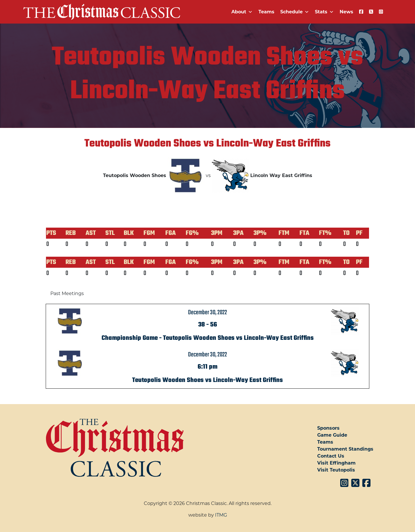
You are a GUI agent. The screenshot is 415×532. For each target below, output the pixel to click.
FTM (284, 233)
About (242, 12)
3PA (238, 233)
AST (91, 233)
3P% (260, 233)
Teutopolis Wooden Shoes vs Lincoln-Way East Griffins (207, 380)
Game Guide (332, 435)
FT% (325, 233)
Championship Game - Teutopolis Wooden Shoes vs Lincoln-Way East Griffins (208, 338)
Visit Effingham (336, 463)
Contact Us (331, 456)
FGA (171, 233)
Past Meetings (67, 293)
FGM (149, 233)
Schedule (295, 12)
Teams (266, 12)
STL (110, 233)
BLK (129, 233)
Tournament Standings (345, 449)
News (346, 12)
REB (71, 233)
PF (359, 233)
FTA (304, 233)
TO (346, 233)
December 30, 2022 (207, 313)
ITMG (221, 515)
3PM (217, 233)
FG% (192, 233)
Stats (324, 12)
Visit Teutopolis (336, 470)
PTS (51, 233)
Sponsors (328, 428)
